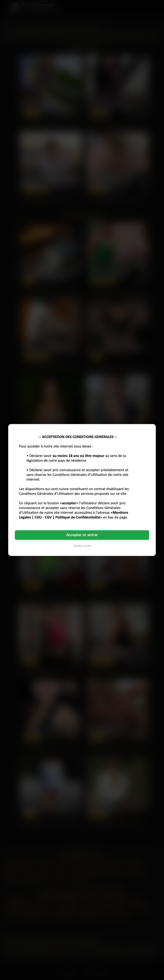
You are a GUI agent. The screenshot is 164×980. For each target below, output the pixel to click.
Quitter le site (82, 546)
